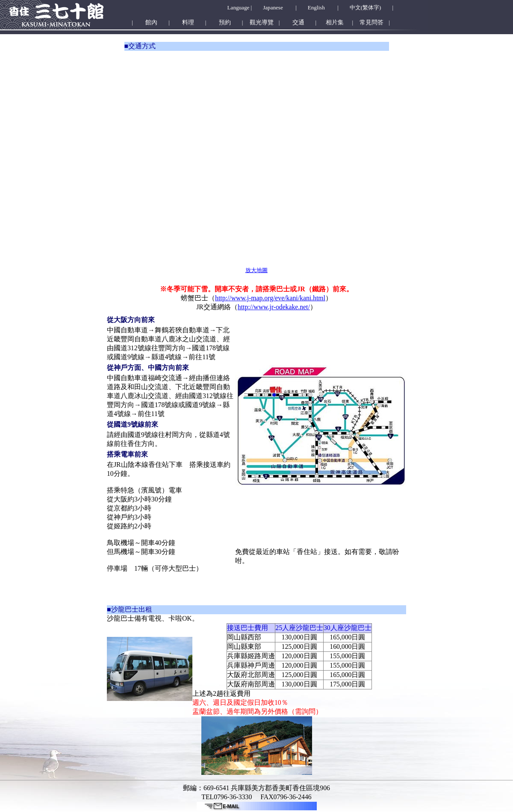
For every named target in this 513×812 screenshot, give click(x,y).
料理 (188, 22)
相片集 (335, 22)
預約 (225, 22)
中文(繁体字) (366, 7)
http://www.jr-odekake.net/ (274, 307)
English (316, 7)
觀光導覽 (262, 22)
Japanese (273, 7)
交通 (298, 22)
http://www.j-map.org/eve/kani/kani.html (270, 298)
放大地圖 (256, 270)
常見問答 (371, 22)
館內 (151, 22)
